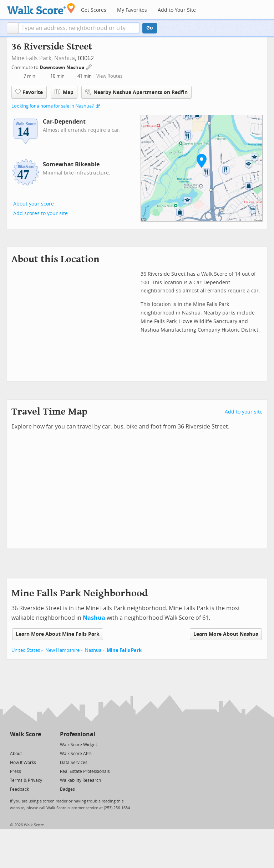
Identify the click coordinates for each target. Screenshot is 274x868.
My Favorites (132, 10)
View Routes (109, 76)
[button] (13, 28)
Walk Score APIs (76, 754)
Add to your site (244, 412)
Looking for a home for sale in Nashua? (53, 106)
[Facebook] (25, 744)
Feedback (19, 789)
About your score (34, 204)
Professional (78, 734)
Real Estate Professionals (85, 771)
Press (16, 771)
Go (150, 28)
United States (26, 650)
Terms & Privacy (26, 780)
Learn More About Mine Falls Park (58, 634)
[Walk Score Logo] (41, 9)
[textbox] (79, 28)
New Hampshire (62, 650)
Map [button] (64, 92)
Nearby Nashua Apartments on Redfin (136, 92)
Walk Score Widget (78, 745)
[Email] (36, 744)
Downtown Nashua (63, 67)
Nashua (65, 58)
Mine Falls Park (124, 650)
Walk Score (26, 734)
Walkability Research (80, 780)
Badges (67, 789)
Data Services (74, 763)
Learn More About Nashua (226, 634)
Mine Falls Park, (32, 58)
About (16, 754)
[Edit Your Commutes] (89, 66)
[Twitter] (14, 744)
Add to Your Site (177, 10)
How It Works (23, 763)
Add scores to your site (40, 214)
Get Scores (94, 10)
